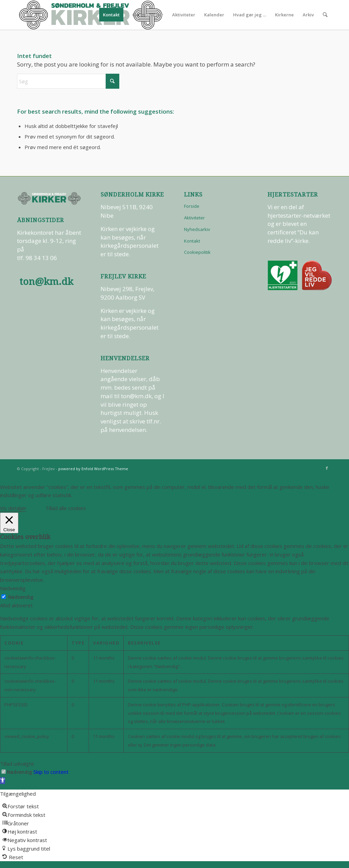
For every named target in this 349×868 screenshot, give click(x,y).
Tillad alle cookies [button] (66, 508)
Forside (192, 206)
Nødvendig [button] (13, 588)
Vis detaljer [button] (13, 508)
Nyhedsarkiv (197, 229)
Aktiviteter (194, 218)
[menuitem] (112, 15)
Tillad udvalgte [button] (17, 764)
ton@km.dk (46, 282)
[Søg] (325, 15)
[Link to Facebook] (327, 468)
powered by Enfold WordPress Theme (93, 469)
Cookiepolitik (197, 252)
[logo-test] (91, 15)
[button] (3, 781)
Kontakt (192, 241)
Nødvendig (21, 597)
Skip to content (51, 772)
